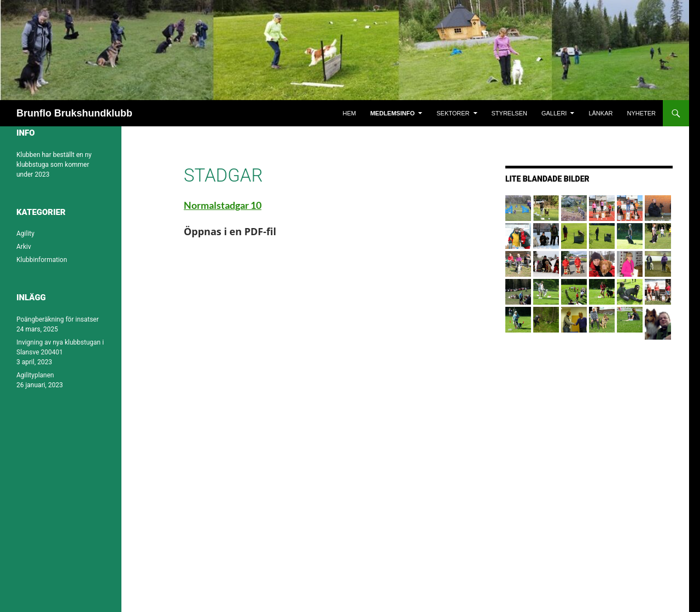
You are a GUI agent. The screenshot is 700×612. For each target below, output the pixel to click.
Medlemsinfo (392, 113)
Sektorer (453, 113)
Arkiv (24, 247)
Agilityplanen (35, 375)
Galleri (554, 113)
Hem (349, 113)
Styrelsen (509, 113)
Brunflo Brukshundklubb (74, 113)
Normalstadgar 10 (223, 205)
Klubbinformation (42, 260)
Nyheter (641, 113)
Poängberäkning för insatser (58, 319)
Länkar (600, 113)
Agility (25, 234)
